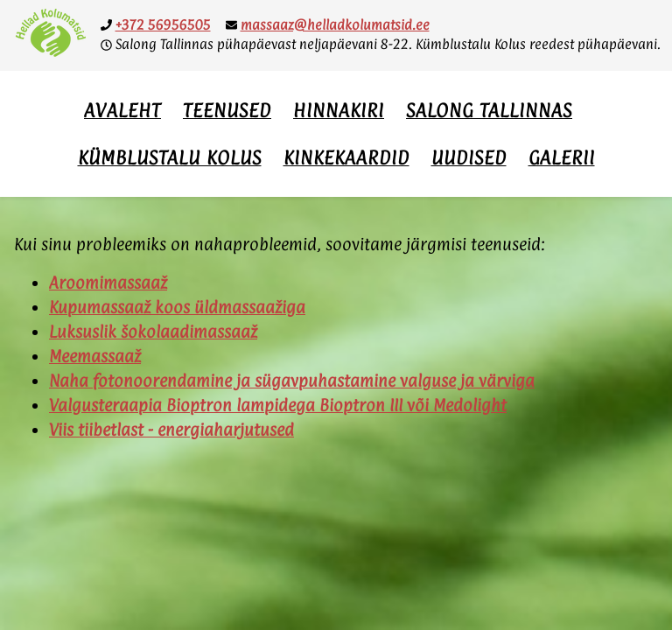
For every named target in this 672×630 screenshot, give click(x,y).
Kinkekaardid (346, 157)
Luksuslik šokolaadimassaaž (153, 332)
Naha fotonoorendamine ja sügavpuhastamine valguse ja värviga (292, 381)
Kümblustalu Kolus (170, 157)
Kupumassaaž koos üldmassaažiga (177, 307)
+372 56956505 (163, 25)
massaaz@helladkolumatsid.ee (335, 25)
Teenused (227, 110)
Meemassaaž (95, 356)
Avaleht (122, 110)
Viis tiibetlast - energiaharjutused (171, 430)
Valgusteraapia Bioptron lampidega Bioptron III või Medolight (278, 405)
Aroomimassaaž (108, 283)
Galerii (562, 157)
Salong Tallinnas (489, 110)
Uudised (469, 157)
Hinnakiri (339, 110)
